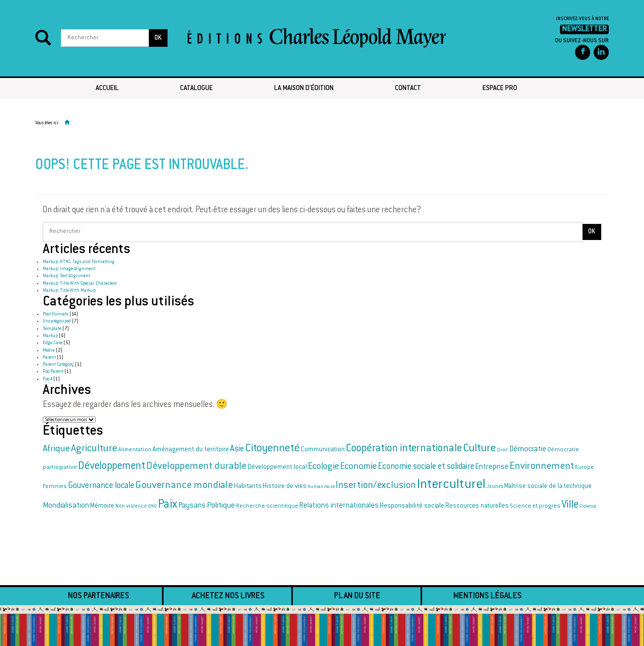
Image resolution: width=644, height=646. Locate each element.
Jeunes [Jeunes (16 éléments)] (495, 487)
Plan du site (357, 596)
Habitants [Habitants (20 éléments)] (248, 487)
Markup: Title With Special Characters (80, 284)
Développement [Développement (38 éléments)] (112, 466)
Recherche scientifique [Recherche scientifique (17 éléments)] (267, 506)
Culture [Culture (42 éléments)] (479, 449)
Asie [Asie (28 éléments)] (237, 449)
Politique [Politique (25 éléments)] (221, 506)
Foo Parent (53, 372)
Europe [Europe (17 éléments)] (585, 468)
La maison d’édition (304, 89)
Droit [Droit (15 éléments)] (503, 450)
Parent (49, 358)
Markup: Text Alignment (66, 276)
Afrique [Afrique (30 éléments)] (56, 449)
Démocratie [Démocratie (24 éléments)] (528, 450)
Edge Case (53, 343)
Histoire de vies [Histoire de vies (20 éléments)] (285, 487)
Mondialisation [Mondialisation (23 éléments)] (66, 506)
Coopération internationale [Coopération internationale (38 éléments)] (404, 449)
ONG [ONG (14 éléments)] (152, 506)
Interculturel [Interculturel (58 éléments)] (451, 485)
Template (52, 329)
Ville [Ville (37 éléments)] (570, 505)
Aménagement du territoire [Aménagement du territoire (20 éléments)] (191, 450)
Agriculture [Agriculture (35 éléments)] (94, 449)
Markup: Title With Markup (69, 291)
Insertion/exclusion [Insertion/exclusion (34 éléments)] (376, 486)
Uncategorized (57, 321)
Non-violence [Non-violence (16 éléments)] (131, 506)
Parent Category (58, 365)
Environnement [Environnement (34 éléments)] (542, 467)
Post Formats (56, 314)
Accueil (107, 89)
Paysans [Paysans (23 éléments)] (192, 506)
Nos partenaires (99, 596)
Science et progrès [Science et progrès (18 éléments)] (535, 506)
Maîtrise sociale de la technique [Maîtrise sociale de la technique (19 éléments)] (548, 487)
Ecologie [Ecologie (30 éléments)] (324, 467)
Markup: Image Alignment (69, 269)
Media (49, 351)
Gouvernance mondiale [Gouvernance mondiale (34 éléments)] (184, 486)
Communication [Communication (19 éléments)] (323, 450)
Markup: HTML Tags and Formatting (79, 262)
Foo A (48, 379)
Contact (408, 89)
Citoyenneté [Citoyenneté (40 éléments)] (272, 449)
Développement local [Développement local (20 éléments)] (277, 467)
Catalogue (196, 89)
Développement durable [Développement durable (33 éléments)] (196, 467)
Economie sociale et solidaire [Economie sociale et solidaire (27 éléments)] (426, 467)
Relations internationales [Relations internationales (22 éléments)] (339, 506)
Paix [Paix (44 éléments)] (168, 505)
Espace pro (500, 89)
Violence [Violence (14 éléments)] (588, 506)
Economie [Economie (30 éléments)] (358, 467)
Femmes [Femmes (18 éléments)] (55, 487)
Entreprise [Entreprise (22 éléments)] (492, 467)
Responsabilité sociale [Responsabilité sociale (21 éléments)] (412, 506)
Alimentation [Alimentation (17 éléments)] (135, 450)
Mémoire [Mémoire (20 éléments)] (102, 506)
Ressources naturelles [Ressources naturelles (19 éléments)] (477, 506)
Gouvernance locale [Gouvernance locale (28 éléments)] (101, 486)
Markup (50, 336)
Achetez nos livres (228, 596)
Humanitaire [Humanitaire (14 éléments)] (321, 487)
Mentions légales (488, 596)
